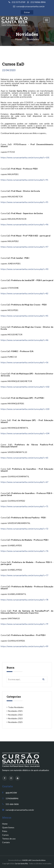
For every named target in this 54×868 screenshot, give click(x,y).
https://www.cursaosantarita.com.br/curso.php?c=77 (24, 575)
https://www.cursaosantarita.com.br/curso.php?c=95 (24, 202)
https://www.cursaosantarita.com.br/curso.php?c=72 (24, 529)
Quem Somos (8, 827)
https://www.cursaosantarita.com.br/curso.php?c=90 (24, 269)
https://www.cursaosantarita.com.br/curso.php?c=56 (24, 362)
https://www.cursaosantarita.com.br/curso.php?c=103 (25, 409)
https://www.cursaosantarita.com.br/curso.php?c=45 (24, 316)
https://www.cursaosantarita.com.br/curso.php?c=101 (25, 157)
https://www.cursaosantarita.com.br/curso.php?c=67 (24, 482)
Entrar (27, 12)
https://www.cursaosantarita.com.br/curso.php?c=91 (24, 180)
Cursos (5, 835)
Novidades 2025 (15, 722)
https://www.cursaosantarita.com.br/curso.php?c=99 (24, 646)
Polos (5, 831)
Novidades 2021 (15, 711)
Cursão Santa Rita (21, 863)
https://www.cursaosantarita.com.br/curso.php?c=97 (24, 247)
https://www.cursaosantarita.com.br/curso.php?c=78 (24, 600)
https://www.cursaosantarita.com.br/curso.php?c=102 (25, 387)
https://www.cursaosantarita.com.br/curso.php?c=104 (25, 433)
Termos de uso (9, 839)
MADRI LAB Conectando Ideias (34, 860)
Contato (6, 842)
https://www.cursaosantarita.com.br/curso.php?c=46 (24, 340)
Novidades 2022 (15, 715)
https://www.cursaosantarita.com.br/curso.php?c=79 (24, 624)
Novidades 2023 (15, 718)
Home (19, 39)
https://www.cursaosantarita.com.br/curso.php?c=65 (24, 458)
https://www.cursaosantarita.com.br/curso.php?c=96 (24, 224)
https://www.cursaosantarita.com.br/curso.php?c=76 (24, 551)
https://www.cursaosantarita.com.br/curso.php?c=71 (24, 506)
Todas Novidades (16, 707)
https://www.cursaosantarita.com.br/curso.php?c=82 (24, 293)
